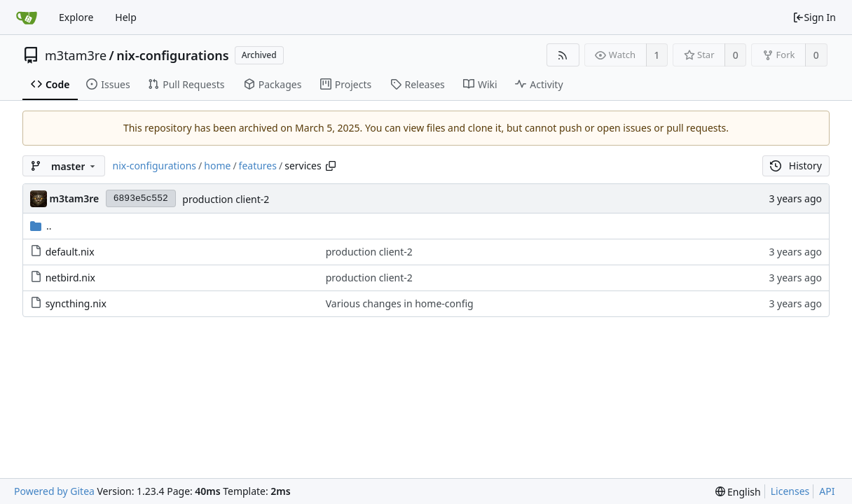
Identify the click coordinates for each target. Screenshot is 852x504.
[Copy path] (331, 166)
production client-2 (226, 199)
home (217, 166)
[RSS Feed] (563, 55)
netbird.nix (70, 278)
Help (126, 17)
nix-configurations (172, 55)
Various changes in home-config (400, 303)
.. (41, 226)
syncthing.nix (76, 303)
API (827, 491)
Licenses (790, 491)
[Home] (27, 17)
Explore (76, 17)
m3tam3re (76, 55)
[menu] (738, 492)
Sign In (814, 17)
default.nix (70, 252)
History (796, 166)
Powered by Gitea (54, 491)
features (258, 166)
